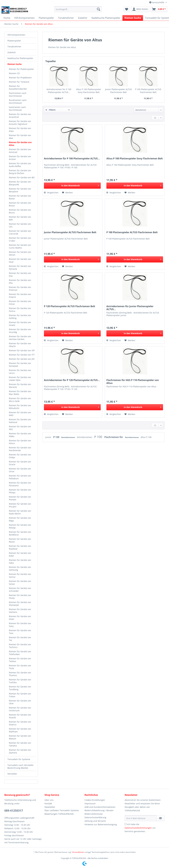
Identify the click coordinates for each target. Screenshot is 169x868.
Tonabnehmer (14, 47)
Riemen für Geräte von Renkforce (20, 533)
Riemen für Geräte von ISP (22, 350)
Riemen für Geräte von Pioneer (20, 498)
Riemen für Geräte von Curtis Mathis (20, 246)
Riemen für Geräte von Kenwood (20, 365)
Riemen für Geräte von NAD (20, 414)
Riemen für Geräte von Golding (20, 317)
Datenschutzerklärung (95, 817)
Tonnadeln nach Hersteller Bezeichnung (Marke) (21, 766)
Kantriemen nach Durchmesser (17, 109)
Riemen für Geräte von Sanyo (20, 583)
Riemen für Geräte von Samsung (20, 568)
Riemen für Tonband (19, 82)
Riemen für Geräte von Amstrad (20, 151)
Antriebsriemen (68, 437)
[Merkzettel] (127, 9)
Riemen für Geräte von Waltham (20, 730)
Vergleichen (51, 193)
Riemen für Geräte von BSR (20, 218)
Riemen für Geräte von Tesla (20, 667)
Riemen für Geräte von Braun (20, 204)
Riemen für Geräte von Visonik (20, 716)
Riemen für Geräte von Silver (20, 618)
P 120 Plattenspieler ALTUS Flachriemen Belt (70, 306)
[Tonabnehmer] (66, 18)
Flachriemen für (114, 437)
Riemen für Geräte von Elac (20, 274)
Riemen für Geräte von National (20, 421)
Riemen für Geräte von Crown (20, 239)
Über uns (49, 800)
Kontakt (48, 803)
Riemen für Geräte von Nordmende (20, 449)
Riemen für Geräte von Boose (20, 197)
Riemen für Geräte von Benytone (20, 190)
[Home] (7, 18)
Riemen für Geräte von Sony (20, 625)
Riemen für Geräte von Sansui (20, 575)
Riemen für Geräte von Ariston (20, 158)
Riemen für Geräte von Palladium (20, 477)
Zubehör (12, 52)
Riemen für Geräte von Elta (20, 282)
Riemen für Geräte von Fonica (20, 310)
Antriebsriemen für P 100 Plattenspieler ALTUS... (59, 91)
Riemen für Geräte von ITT (22, 355)
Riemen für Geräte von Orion (20, 470)
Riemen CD (14, 73)
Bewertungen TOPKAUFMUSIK (59, 814)
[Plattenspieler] (46, 18)
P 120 (57, 437)
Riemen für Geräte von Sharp (20, 597)
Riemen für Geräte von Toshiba (20, 681)
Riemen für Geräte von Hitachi (20, 345)
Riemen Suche (15, 64)
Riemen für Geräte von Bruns (20, 211)
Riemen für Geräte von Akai (20, 137)
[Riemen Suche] (133, 18)
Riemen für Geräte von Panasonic (20, 484)
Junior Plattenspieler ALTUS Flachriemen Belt (118, 91)
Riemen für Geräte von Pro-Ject (20, 505)
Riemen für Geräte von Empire (20, 296)
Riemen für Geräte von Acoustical (20, 116)
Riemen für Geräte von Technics (20, 646)
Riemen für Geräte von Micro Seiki (20, 400)
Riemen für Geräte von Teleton (20, 660)
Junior (49, 437)
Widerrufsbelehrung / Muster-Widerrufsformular (99, 812)
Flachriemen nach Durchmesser (18, 94)
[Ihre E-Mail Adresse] (141, 818)
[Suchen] (99, 9)
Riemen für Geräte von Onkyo (20, 456)
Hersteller (12, 774)
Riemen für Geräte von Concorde (20, 232)
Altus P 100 (146, 437)
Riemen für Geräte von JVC (22, 359)
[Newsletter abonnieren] (160, 818)
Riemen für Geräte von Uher (20, 702)
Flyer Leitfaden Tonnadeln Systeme (62, 810)
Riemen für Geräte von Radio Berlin (20, 512)
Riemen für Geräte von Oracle (20, 463)
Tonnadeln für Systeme (19, 759)
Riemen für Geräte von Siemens (20, 611)
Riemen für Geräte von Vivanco (20, 723)
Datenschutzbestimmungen (138, 828)
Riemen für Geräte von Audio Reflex (20, 165)
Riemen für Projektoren (20, 78)
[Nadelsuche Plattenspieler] (106, 18)
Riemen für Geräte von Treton (20, 695)
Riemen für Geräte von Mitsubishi (20, 407)
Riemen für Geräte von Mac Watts (20, 393)
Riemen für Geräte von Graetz (20, 324)
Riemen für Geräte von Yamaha (20, 744)
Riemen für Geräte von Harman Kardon (20, 338)
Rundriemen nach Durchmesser (18, 102)
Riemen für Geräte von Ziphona (20, 751)
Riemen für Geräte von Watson (20, 737)
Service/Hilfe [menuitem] (157, 2)
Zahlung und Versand (95, 821)
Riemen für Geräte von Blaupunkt (20, 183)
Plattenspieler (14, 41)
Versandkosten (78, 852)
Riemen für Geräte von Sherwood (20, 604)
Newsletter (50, 807)
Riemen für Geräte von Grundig (20, 331)
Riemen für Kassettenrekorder (18, 87)
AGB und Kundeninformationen (100, 807)
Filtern (50, 110)
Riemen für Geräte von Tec (20, 639)
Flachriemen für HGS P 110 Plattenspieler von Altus (133, 382)
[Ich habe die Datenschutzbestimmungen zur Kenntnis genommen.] (126, 824)
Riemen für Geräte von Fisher (20, 303)
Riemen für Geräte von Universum (20, 709)
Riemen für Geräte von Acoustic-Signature (20, 123)
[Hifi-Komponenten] (24, 18)
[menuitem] (78, 11)
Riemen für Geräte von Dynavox (20, 267)
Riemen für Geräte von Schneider (20, 590)
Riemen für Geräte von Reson (20, 540)
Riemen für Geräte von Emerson (20, 289)
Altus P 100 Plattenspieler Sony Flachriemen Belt (89, 91)
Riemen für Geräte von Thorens (20, 674)
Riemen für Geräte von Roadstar (20, 547)
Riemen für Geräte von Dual (20, 260)
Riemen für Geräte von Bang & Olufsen (20, 172)
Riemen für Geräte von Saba (20, 561)
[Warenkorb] (159, 9)
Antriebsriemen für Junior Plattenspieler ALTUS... (130, 308)
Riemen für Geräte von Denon (20, 253)
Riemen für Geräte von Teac (20, 632)
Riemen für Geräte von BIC (22, 177)
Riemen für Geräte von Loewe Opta (20, 379)
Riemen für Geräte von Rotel (20, 554)
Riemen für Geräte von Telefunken (20, 653)
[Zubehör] (83, 18)
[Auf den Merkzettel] (67, 193)
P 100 (99, 437)
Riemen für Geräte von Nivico (20, 442)
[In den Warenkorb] (72, 186)
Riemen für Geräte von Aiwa (20, 130)
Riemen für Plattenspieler (21, 69)
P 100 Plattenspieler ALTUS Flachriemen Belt (148, 91)
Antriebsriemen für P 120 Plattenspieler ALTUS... (72, 380)
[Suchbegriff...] (78, 9)
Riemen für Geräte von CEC (20, 225)
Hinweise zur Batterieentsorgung (101, 824)
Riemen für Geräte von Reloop (20, 526)
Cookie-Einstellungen (95, 800)
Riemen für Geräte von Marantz (20, 386)
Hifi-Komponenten (16, 35)
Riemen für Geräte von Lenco (20, 372)
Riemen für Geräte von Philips (20, 491)
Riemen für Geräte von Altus (20, 144)
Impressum (90, 803)
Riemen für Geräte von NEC (20, 428)
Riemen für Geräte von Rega (20, 519)
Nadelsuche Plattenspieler (20, 58)
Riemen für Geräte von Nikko (20, 435)
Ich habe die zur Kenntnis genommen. (140, 828)
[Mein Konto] (140, 9)
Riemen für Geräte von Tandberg (20, 688)
